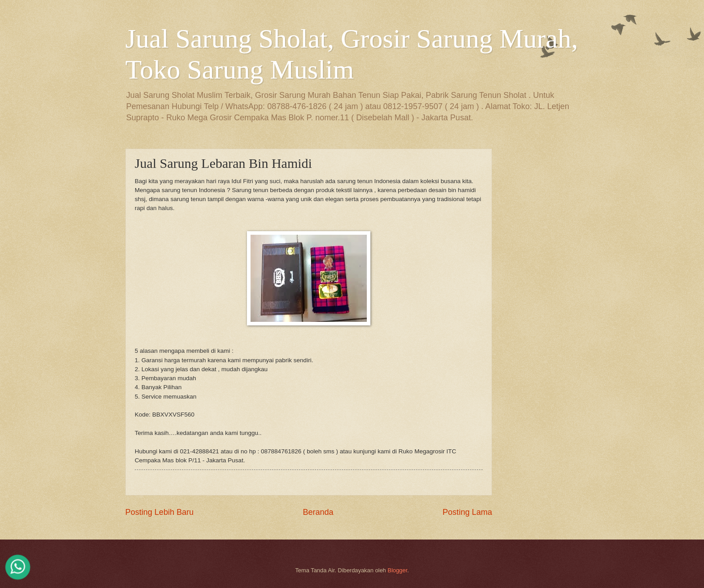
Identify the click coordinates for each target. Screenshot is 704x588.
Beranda (318, 512)
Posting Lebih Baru (159, 512)
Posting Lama (467, 512)
